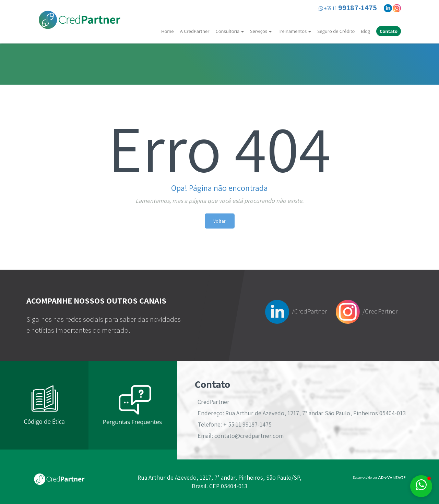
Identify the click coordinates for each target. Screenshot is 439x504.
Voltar (220, 221)
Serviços (261, 31)
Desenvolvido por (379, 478)
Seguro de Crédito (336, 31)
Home (168, 31)
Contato (389, 31)
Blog (365, 31)
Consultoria (230, 31)
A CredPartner (195, 31)
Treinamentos (294, 31)
